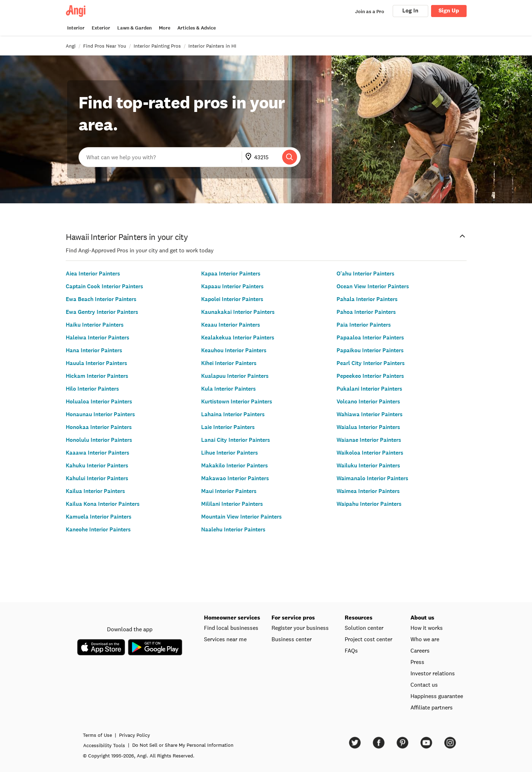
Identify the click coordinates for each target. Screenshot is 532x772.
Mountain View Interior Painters (241, 517)
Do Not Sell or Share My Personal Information (211, 745)
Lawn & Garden (135, 28)
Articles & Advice (197, 28)
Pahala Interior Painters (367, 299)
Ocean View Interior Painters (373, 286)
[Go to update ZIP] (250, 157)
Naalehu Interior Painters (233, 529)
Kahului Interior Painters (97, 478)
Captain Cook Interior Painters (104, 286)
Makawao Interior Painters (235, 478)
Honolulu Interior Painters (99, 440)
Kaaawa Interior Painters (98, 453)
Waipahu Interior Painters (369, 504)
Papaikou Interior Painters (370, 350)
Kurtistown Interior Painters (237, 401)
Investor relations (433, 673)
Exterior (101, 28)
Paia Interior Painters (364, 325)
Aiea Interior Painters (93, 274)
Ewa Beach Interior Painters (101, 299)
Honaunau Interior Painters (100, 414)
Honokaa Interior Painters (99, 427)
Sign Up (449, 10)
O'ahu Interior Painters (366, 274)
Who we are (425, 639)
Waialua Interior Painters (368, 427)
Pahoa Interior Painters (366, 312)
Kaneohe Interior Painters (98, 529)
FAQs (351, 650)
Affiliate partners (432, 707)
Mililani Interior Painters (232, 504)
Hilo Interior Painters (92, 389)
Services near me (225, 639)
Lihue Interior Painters (230, 453)
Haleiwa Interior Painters (98, 337)
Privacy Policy (163, 735)
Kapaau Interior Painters (232, 286)
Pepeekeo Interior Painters (370, 376)
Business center (292, 639)
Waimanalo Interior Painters (372, 478)
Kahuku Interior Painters (97, 465)
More (165, 28)
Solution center (364, 628)
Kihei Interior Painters (229, 363)
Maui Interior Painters (229, 491)
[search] (290, 157)
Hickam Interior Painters (97, 376)
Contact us (424, 685)
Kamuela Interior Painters (99, 517)
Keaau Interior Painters (231, 325)
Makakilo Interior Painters (235, 465)
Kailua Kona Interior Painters (103, 504)
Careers (420, 650)
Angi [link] (71, 46)
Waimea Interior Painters (368, 491)
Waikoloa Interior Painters (370, 453)
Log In (410, 10)
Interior (76, 28)
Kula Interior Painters (229, 389)
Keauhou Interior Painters (234, 350)
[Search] (290, 157)
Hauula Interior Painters (96, 363)
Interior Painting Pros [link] (157, 46)
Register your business (300, 628)
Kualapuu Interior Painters (235, 376)
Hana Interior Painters (94, 350)
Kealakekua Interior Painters (238, 337)
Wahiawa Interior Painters (370, 414)
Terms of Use (125, 735)
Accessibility (132, 745)
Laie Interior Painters (228, 427)
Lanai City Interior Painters (236, 440)
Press (417, 662)
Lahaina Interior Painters (233, 414)
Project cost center (369, 639)
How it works (427, 628)
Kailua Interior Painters (95, 491)
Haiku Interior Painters (95, 325)
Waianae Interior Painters (369, 440)
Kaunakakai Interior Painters (238, 312)
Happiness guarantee (437, 696)
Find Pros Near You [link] (105, 46)
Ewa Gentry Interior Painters (102, 312)
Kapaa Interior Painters (231, 274)
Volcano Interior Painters (368, 401)
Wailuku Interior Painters (368, 465)
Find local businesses (231, 628)
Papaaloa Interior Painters (370, 337)
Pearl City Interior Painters (371, 363)
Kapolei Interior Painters (232, 299)
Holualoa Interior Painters (99, 401)
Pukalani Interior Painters (369, 389)
